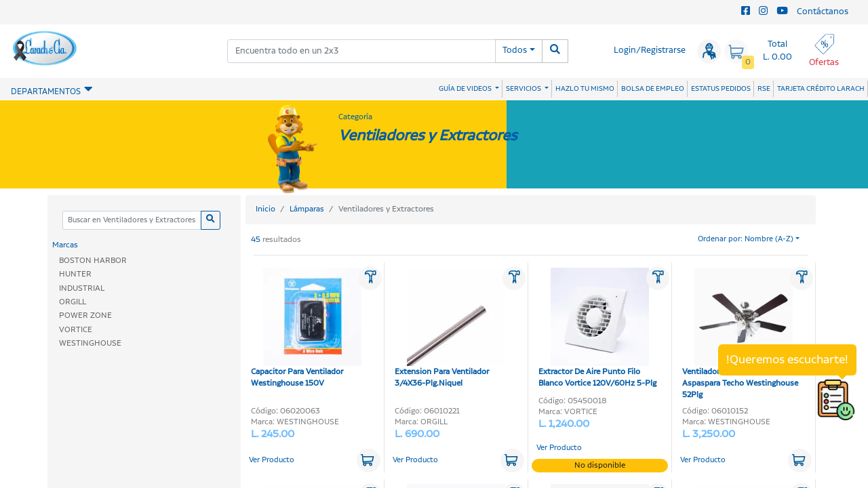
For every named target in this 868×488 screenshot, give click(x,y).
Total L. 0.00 (777, 51)
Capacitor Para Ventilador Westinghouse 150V (306, 328)
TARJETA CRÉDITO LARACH (821, 89)
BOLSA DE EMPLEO (653, 89)
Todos (515, 50)
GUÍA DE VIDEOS (466, 89)
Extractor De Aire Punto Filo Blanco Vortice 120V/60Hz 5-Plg (597, 328)
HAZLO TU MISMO (585, 89)
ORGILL (73, 302)
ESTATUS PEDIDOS (721, 89)
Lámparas (307, 209)
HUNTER (75, 274)
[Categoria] (132, 221)
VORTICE (76, 330)
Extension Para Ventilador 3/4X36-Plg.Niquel (450, 328)
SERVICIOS (524, 89)
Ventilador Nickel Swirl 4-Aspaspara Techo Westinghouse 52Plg (740, 334)
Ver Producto (272, 460)
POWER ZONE (85, 316)
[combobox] (361, 51)
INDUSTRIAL (82, 288)
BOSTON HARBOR (93, 261)
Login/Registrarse (650, 50)
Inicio (265, 209)
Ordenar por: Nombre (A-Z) (746, 239)
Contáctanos (823, 12)
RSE (764, 89)
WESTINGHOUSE (90, 343)
